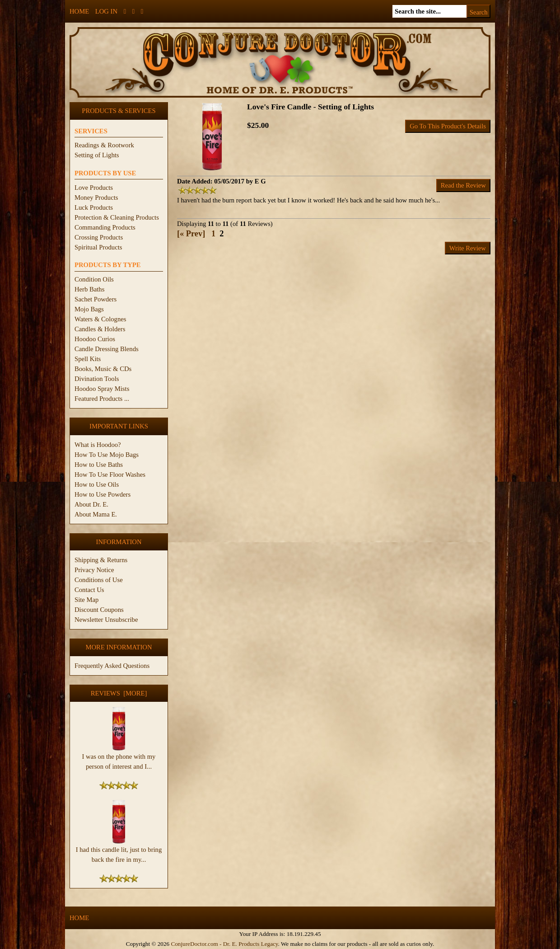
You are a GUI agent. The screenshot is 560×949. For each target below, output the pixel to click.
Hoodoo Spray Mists (102, 389)
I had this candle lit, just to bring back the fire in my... (119, 851)
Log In (106, 11)
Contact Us (89, 590)
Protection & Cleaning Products (117, 217)
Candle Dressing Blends (107, 349)
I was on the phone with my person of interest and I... (119, 758)
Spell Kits (88, 359)
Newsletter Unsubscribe (106, 620)
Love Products (94, 188)
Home (79, 11)
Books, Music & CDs (103, 369)
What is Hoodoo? (98, 445)
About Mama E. (96, 514)
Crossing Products (99, 237)
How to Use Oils (97, 484)
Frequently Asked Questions (112, 666)
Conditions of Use (99, 580)
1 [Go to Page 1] (213, 234)
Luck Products (94, 207)
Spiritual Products (98, 247)
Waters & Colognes (100, 319)
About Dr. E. (91, 504)
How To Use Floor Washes (110, 474)
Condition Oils (94, 279)
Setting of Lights (97, 155)
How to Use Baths (99, 465)
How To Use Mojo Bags (107, 455)
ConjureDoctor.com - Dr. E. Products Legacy (224, 944)
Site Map (86, 600)
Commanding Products (105, 227)
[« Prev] (191, 234)
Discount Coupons (99, 610)
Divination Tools (97, 379)
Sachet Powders (96, 299)
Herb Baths (89, 289)
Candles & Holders (100, 329)
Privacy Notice (94, 570)
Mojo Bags (89, 309)
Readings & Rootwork (104, 145)
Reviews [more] (119, 693)
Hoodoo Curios (95, 339)
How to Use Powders (103, 494)
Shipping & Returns (101, 560)
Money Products (96, 197)
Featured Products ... (102, 399)
